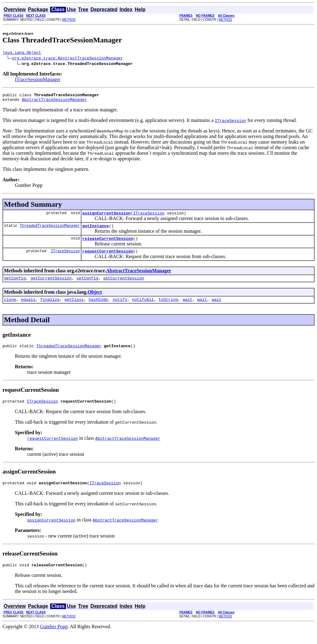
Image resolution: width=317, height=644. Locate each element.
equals (28, 308)
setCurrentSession (124, 285)
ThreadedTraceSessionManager (50, 230)
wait (187, 308)
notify (120, 308)
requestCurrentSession (108, 257)
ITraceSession (149, 217)
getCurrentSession (51, 285)
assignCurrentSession (106, 217)
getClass (74, 308)
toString (168, 308)
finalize (50, 308)
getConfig (15, 285)
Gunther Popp (54, 639)
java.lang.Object (22, 53)
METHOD (69, 20)
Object (95, 299)
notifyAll (143, 308)
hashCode (98, 308)
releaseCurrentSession (108, 244)
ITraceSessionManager (38, 80)
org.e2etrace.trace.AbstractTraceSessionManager (68, 59)
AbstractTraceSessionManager (54, 102)
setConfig (87, 285)
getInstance (96, 230)
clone (10, 308)
